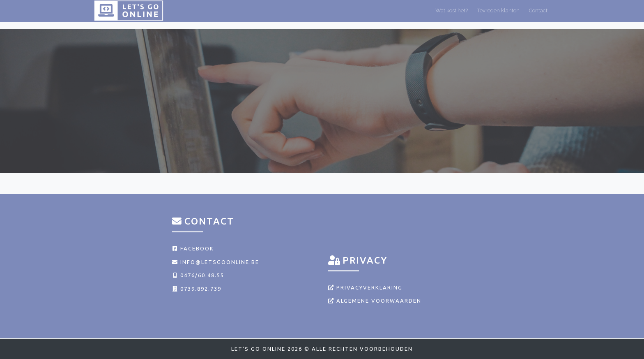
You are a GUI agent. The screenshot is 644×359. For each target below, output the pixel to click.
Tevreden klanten (498, 14)
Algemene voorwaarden (375, 301)
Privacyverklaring (365, 287)
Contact (538, 14)
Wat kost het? (452, 14)
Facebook (193, 248)
